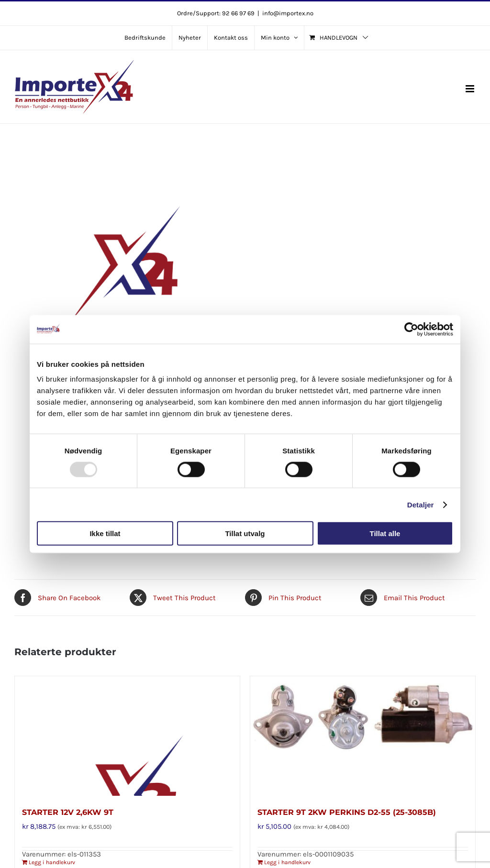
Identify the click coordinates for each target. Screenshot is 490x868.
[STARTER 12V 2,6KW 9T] (127, 736)
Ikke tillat (105, 533)
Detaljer (421, 504)
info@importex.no (288, 13)
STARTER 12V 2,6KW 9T (68, 812)
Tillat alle (385, 533)
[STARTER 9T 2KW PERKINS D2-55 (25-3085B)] (363, 736)
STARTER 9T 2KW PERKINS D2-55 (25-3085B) (347, 812)
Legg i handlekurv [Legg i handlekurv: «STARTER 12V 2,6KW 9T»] (52, 862)
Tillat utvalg (245, 533)
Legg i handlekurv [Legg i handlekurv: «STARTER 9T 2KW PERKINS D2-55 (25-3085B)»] (287, 862)
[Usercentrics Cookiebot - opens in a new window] (411, 329)
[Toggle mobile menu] (471, 89)
